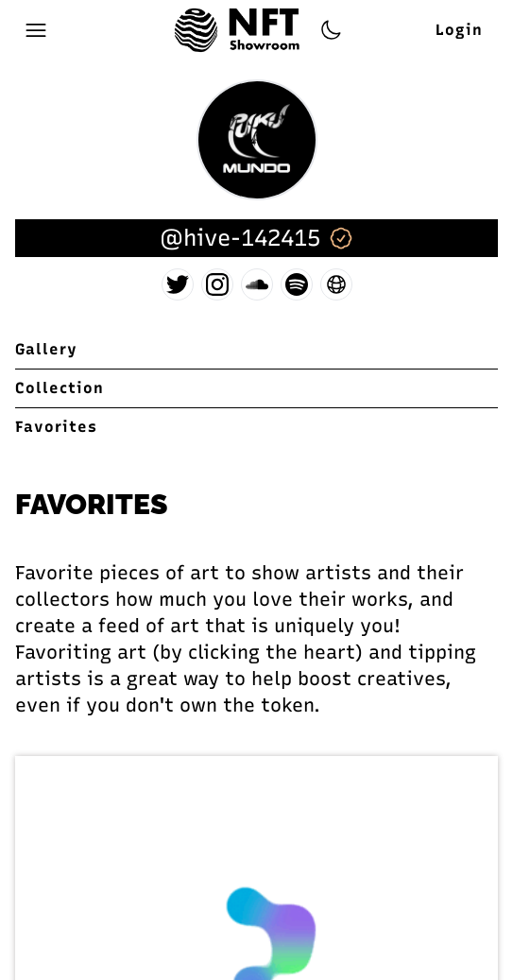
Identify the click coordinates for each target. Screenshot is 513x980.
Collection (60, 388)
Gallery (46, 349)
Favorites (56, 427)
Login (459, 30)
